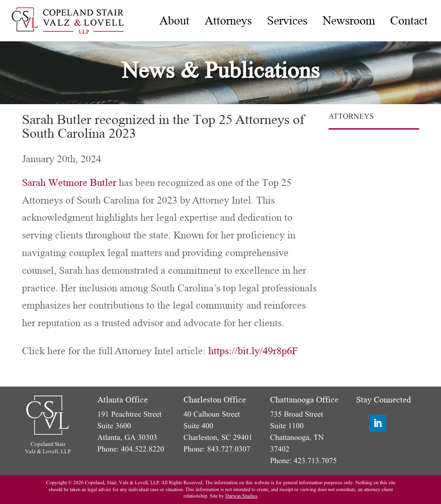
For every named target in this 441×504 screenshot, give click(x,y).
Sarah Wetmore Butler (69, 183)
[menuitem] (174, 21)
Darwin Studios (241, 496)
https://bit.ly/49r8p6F (253, 351)
